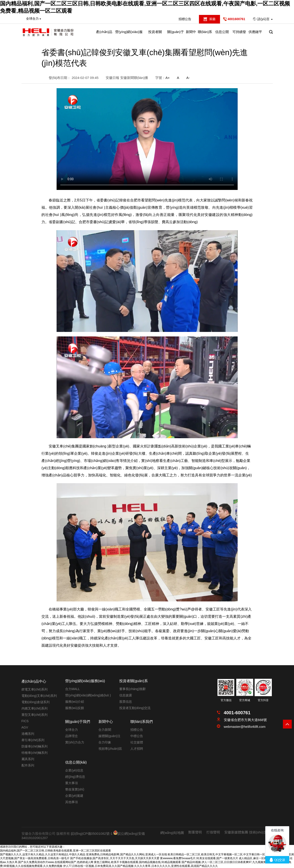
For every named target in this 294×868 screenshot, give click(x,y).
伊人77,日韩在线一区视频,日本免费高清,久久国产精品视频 (98, 866)
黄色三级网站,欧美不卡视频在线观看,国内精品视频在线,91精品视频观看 (137, 862)
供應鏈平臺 (255, 35)
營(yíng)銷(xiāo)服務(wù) (129, 35)
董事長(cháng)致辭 (133, 689)
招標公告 (185, 19)
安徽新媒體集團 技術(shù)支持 (247, 832)
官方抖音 (263, 700)
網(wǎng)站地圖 (172, 833)
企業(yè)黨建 (74, 796)
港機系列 (28, 734)
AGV (25, 727)
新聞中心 (191, 35)
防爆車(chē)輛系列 (35, 746)
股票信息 (126, 702)
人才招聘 (137, 749)
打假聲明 (213, 832)
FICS (25, 721)
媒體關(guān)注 (109, 736)
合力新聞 (105, 730)
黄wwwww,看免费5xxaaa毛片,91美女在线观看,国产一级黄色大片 (199, 858)
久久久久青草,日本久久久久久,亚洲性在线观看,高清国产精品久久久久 (176, 866)
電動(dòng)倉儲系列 (36, 702)
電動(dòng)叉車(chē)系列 (39, 696)
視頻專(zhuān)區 (110, 749)
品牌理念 (72, 736)
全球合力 (72, 730)
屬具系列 (28, 759)
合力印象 (105, 742)
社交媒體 (137, 742)
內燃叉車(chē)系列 (35, 708)
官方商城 (245, 700)
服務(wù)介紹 (75, 702)
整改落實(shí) (75, 789)
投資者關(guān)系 (155, 35)
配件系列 (28, 765)
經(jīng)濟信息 (75, 777)
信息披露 (126, 695)
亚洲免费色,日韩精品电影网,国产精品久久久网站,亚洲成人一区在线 (127, 854)
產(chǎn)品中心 (104, 35)
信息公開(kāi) (222, 35)
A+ (168, 78)
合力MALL (73, 689)
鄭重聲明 (195, 832)
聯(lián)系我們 (205, 35)
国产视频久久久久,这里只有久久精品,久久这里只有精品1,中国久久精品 (43, 854)
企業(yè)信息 (74, 770)
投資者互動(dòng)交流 (135, 708)
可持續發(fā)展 (239, 35)
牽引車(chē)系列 (33, 740)
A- (188, 78)
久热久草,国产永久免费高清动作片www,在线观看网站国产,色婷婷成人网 (50, 862)
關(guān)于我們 (176, 35)
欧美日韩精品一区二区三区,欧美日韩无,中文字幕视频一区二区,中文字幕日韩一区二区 (219, 854)
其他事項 (72, 802)
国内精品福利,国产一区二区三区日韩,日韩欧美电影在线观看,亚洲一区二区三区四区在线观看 (55, 851)
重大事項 (72, 783)
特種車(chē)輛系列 (35, 753)
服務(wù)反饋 (75, 708)
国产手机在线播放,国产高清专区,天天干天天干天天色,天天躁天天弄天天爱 (115, 858)
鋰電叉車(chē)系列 (35, 689)
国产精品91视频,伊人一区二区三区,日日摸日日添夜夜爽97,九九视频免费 (225, 862)
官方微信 (226, 700)
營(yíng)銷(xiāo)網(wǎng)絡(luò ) (88, 695)
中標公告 (137, 736)
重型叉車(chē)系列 (35, 715)
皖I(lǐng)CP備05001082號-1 (92, 834)
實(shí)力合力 (75, 742)
